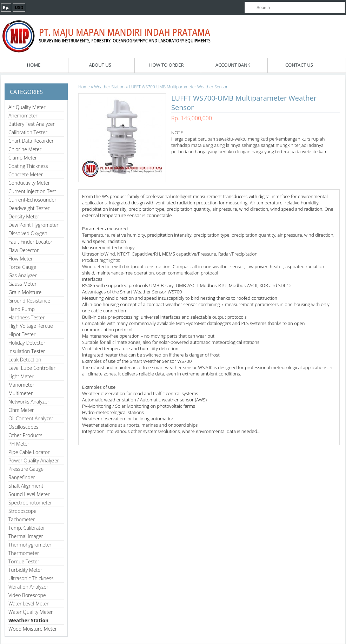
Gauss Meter (22, 284)
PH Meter (19, 444)
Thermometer (24, 553)
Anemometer (23, 116)
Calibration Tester (28, 132)
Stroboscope (22, 511)
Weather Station (28, 620)
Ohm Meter (21, 410)
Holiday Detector (27, 343)
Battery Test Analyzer (32, 124)
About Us (100, 65)
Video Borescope (27, 595)
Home (34, 65)
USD (19, 8)
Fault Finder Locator (31, 242)
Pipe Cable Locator (29, 452)
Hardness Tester (26, 317)
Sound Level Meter (29, 494)
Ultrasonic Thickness (31, 578)
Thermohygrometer (30, 545)
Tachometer (22, 519)
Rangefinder (22, 477)
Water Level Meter (29, 604)
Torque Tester (24, 561)
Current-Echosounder (32, 200)
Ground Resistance (29, 301)
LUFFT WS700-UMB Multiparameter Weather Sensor (178, 87)
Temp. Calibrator (27, 528)
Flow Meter (21, 259)
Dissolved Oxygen (28, 233)
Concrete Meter (26, 174)
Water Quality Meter (31, 612)
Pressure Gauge (26, 469)
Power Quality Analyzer (34, 460)
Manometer (21, 385)
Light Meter (21, 376)
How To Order (167, 65)
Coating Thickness (28, 166)
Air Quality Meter (27, 107)
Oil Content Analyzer (31, 418)
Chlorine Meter (25, 149)
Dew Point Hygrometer (34, 225)
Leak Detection (25, 360)
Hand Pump (22, 309)
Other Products (25, 435)
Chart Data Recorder (31, 141)
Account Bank (233, 65)
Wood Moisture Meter (33, 629)
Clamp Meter (23, 158)
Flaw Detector (24, 250)
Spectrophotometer (30, 503)
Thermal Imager (26, 536)
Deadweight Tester (29, 208)
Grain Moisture (25, 292)
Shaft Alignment (26, 486)
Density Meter (24, 216)
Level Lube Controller (32, 368)
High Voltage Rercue (31, 326)
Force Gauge (22, 267)
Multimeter (21, 393)
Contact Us (299, 65)
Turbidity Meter (25, 570)
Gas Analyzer (23, 275)
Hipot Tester (22, 334)
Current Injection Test (32, 191)
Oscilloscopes (24, 427)
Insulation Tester (27, 351)
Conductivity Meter (29, 183)
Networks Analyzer (29, 402)
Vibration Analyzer (28, 587)
